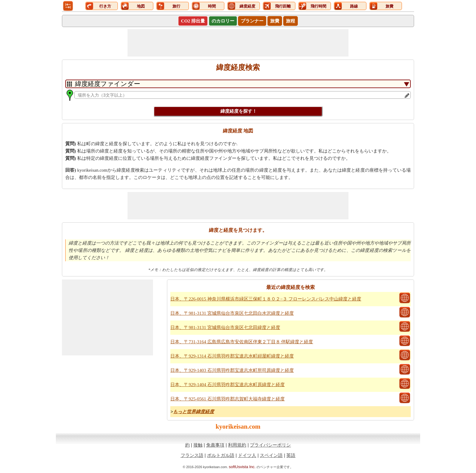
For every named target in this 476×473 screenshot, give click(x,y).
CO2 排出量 (193, 21)
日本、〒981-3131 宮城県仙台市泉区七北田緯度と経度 (225, 327)
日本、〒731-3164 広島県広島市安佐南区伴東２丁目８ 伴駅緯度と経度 (242, 342)
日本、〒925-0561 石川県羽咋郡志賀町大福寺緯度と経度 (227, 399)
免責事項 (215, 445)
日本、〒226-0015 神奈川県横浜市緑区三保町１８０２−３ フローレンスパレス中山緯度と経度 (266, 299)
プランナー (252, 21)
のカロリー (223, 21)
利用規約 (237, 445)
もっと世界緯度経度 (194, 412)
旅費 (275, 21)
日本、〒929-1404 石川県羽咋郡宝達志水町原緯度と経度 (227, 385)
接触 (198, 445)
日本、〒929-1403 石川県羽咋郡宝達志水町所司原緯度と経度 (232, 370)
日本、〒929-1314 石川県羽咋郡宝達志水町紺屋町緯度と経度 (232, 356)
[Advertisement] (238, 43)
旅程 (291, 21)
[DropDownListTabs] (238, 84)
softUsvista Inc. (242, 467)
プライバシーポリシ (270, 445)
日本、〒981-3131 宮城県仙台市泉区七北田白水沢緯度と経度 (232, 313)
